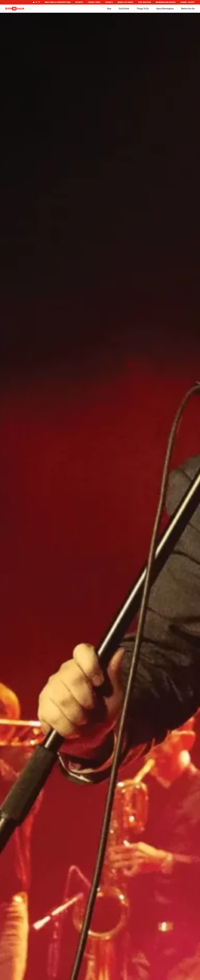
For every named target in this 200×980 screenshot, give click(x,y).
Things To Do (143, 9)
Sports (79, 2)
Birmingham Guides (166, 2)
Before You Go (188, 9)
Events (109, 2)
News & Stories (126, 2)
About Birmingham (165, 9)
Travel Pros (94, 2)
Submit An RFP (188, 2)
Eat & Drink (124, 9)
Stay (109, 9)
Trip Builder (145, 2)
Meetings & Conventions (58, 2)
